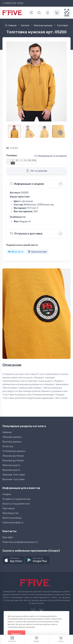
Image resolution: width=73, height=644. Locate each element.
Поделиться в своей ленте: (22, 245)
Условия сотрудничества (16, 499)
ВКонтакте (16, 252)
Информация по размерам (51, 156)
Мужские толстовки (14, 479)
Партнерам (9, 508)
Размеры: (12, 155)
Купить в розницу (12, 518)
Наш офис (8, 537)
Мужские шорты (11, 470)
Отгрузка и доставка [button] (26, 233)
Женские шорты (11, 465)
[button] (13, 560)
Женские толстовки (14, 475)
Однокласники (37, 252)
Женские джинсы (12, 437)
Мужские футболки (13, 461)
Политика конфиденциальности (20, 542)
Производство (11, 513)
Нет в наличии (37, 171)
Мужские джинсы (12, 442)
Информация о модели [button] (27, 184)
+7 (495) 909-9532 (13, 3)
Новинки (7, 432)
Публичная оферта (13, 523)
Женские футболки (13, 456)
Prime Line (8, 446)
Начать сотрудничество (16, 504)
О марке (7, 494)
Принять (16, 634)
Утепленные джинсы (14, 451)
